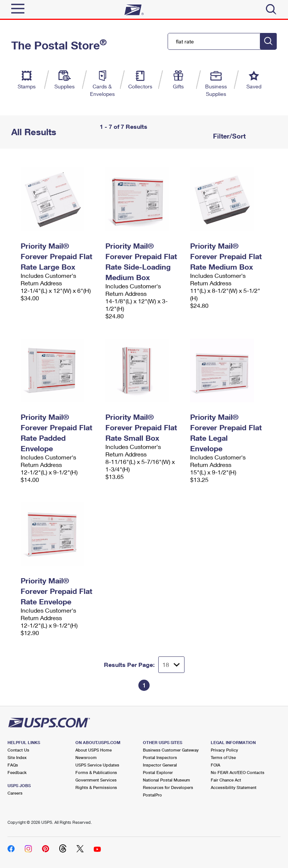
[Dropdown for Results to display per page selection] (171, 665)
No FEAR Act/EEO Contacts (238, 772)
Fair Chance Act (226, 780)
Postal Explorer (158, 772)
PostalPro (152, 795)
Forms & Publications (96, 772)
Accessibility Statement (234, 787)
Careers (15, 793)
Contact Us (18, 750)
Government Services (96, 780)
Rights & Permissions (96, 787)
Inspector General (160, 765)
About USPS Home (94, 750)
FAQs (13, 765)
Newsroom (86, 757)
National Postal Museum (166, 780)
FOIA (215, 765)
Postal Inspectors (160, 757)
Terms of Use (223, 757)
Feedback (17, 772)
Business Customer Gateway (171, 750)
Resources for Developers (168, 787)
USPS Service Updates (97, 765)
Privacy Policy (224, 750)
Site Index (17, 757)
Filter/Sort (228, 136)
